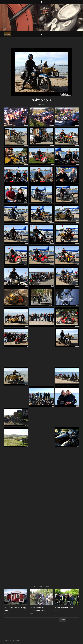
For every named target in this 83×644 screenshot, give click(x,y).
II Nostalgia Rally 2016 (64, 608)
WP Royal (17, 640)
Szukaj (63, 620)
